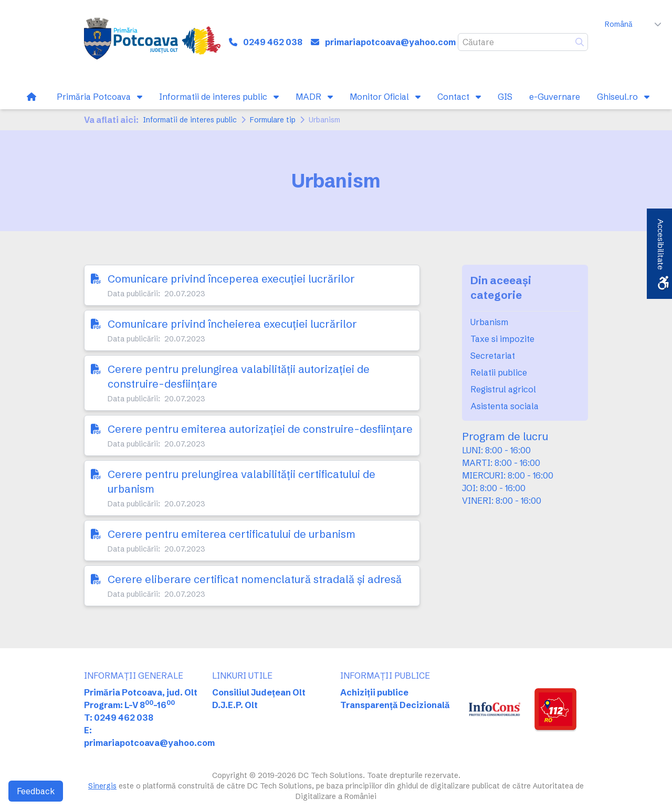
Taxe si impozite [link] (502, 339)
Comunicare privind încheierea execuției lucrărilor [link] (232, 324)
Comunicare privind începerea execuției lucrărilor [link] (231, 279)
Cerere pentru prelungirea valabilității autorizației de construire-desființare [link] (239, 376)
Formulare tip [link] (273, 120)
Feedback (36, 791)
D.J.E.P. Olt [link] (235, 705)
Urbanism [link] (489, 322)
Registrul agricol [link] (503, 389)
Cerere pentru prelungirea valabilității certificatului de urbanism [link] (241, 481)
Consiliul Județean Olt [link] (259, 692)
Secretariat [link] (493, 356)
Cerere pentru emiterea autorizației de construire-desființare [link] (260, 429)
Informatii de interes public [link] (190, 120)
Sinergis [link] (102, 786)
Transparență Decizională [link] (395, 705)
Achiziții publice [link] (374, 692)
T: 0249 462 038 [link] (119, 718)
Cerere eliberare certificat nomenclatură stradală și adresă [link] (255, 579)
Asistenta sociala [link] (505, 406)
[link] (152, 42)
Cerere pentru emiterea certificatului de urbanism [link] (232, 534)
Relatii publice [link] (499, 372)
